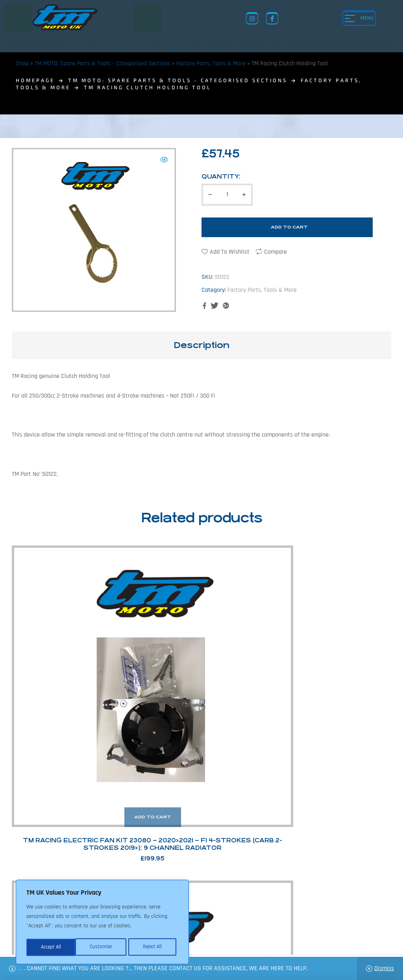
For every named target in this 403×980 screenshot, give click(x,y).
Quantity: (221, 176)
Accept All (154, 947)
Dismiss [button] (384, 968)
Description (201, 345)
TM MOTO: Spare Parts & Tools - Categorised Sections (103, 64)
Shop (22, 64)
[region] (102, 923)
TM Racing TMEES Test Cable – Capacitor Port (250, 652)
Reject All (103, 947)
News (200, 917)
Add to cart (289, 227)
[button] (164, 160)
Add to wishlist (230, 252)
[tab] (201, 345)
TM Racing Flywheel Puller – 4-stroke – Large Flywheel (348, 652)
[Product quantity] (227, 194)
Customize (51, 947)
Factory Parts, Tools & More (211, 64)
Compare (275, 252)
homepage (35, 80)
